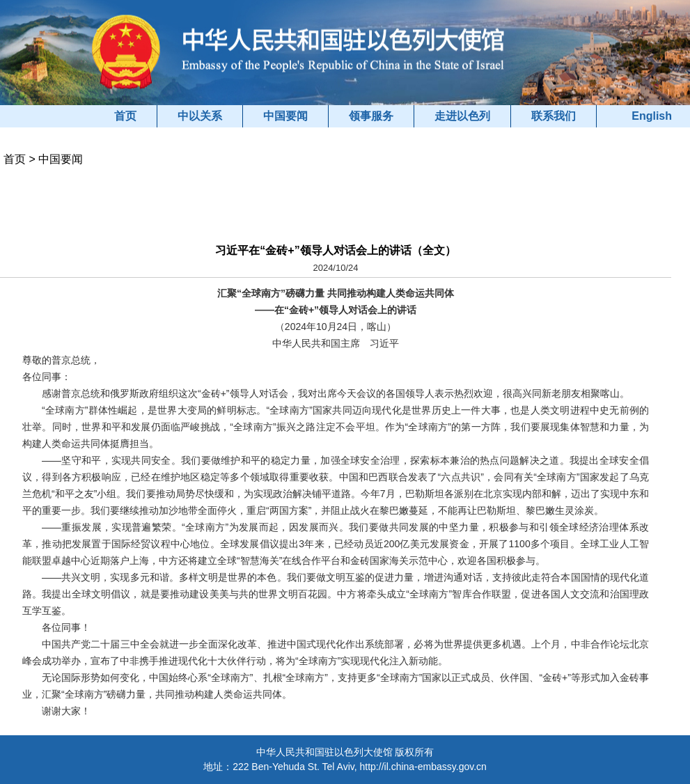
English (652, 116)
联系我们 (554, 116)
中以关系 (200, 116)
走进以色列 (462, 116)
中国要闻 (285, 116)
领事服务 (371, 116)
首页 (125, 116)
